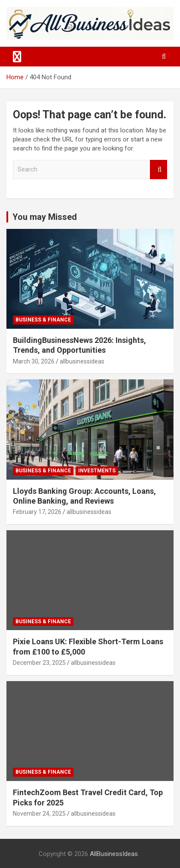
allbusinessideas (82, 361)
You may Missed (45, 217)
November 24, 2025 (39, 814)
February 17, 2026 (37, 512)
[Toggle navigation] (17, 57)
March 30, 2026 (34, 361)
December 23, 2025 (39, 663)
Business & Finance (43, 320)
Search (159, 170)
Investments (97, 471)
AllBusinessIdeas (114, 854)
